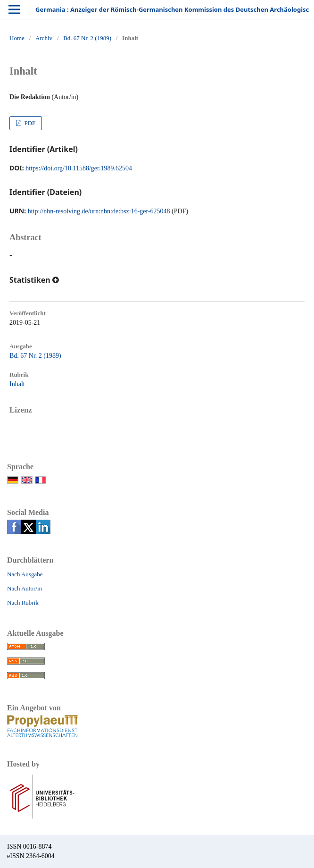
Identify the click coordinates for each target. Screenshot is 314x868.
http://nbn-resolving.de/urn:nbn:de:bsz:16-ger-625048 (99, 211)
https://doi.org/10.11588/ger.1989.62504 (79, 168)
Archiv (44, 38)
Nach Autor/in (25, 588)
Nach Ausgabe (25, 574)
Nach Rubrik (23, 603)
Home (17, 38)
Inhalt (17, 384)
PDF (29, 123)
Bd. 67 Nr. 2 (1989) (87, 38)
